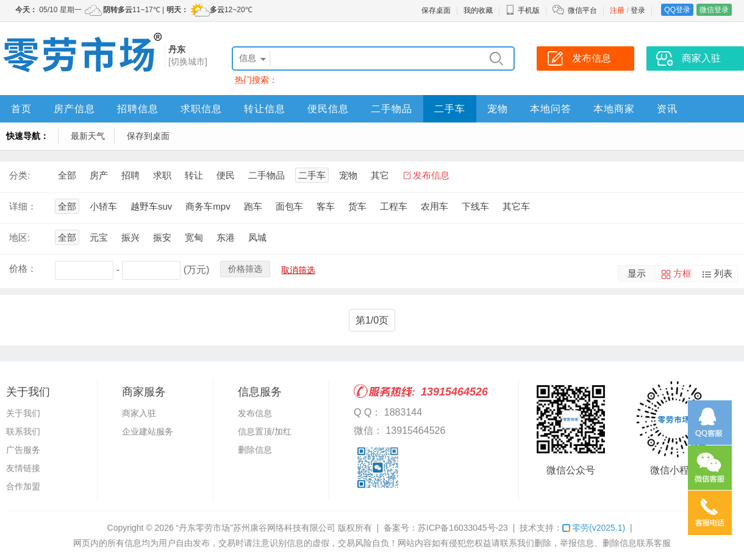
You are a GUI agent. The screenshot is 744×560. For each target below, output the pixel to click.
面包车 (289, 206)
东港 (226, 237)
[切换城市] (188, 62)
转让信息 (265, 109)
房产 (99, 175)
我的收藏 (478, 10)
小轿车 (103, 206)
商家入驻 (139, 413)
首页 (21, 109)
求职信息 (201, 109)
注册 (617, 10)
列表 (723, 273)
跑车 (253, 206)
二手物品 (392, 109)
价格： (23, 268)
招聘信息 (138, 109)
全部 (67, 175)
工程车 (394, 206)
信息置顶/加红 (265, 431)
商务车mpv (208, 206)
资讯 (667, 109)
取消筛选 (298, 270)
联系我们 (23, 431)
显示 (637, 273)
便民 (226, 175)
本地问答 (551, 109)
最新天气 (88, 136)
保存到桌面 (148, 136)
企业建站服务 (148, 431)
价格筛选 (245, 269)
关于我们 (23, 413)
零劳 (594, 528)
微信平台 (582, 10)
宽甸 (194, 237)
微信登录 (714, 10)
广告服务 (23, 450)
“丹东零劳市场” (205, 528)
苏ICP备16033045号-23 (463, 528)
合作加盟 (23, 486)
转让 (194, 175)
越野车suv (151, 206)
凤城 (257, 237)
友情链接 (23, 468)
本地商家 (614, 109)
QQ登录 (677, 10)
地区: (20, 237)
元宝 (99, 237)
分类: (20, 175)
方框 (682, 273)
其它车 (516, 206)
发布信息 (431, 175)
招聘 (131, 175)
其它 (380, 175)
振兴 (131, 237)
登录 (638, 10)
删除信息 (255, 450)
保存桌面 (436, 10)
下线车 (475, 206)
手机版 (523, 10)
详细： (23, 206)
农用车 (435, 206)
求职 (162, 175)
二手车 (450, 109)
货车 (357, 206)
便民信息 (328, 109)
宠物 (498, 109)
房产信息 (74, 109)
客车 (326, 206)
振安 (162, 237)
